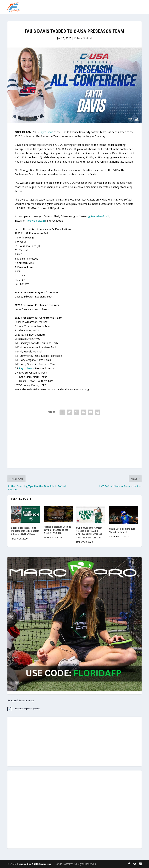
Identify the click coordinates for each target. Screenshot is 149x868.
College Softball (83, 38)
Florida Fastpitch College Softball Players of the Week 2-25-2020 (57, 530)
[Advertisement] (74, 443)
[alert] (74, 709)
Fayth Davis (46, 132)
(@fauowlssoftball (98, 216)
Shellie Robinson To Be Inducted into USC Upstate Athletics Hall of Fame (25, 531)
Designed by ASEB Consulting (34, 864)
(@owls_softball (36, 221)
